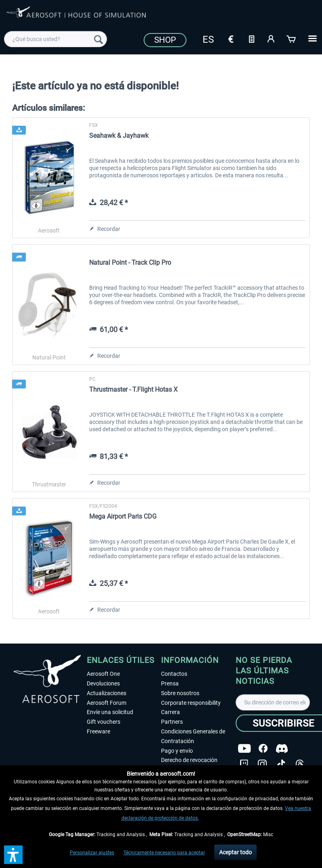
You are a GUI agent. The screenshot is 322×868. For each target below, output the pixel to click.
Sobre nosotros (180, 693)
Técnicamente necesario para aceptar (164, 853)
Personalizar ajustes (92, 853)
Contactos (174, 674)
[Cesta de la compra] (292, 38)
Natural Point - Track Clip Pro (130, 263)
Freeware (98, 731)
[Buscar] (98, 39)
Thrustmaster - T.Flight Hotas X (133, 389)
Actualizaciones (107, 693)
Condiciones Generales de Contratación (193, 736)
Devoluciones (103, 683)
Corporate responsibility (191, 703)
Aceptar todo (235, 852)
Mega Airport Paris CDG (123, 516)
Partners (172, 722)
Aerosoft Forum (107, 703)
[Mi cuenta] (272, 38)
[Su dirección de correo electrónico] (273, 702)
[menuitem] (55, 39)
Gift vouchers (103, 722)
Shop (165, 40)
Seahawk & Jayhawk (119, 136)
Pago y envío (177, 751)
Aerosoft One (103, 674)
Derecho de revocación (189, 760)
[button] (13, 855)
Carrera (170, 712)
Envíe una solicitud (110, 712)
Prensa (170, 683)
